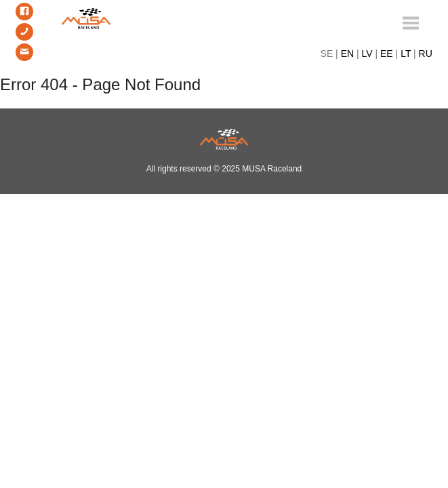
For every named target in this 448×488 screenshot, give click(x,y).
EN (347, 54)
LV (367, 54)
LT (406, 54)
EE (387, 54)
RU (426, 54)
